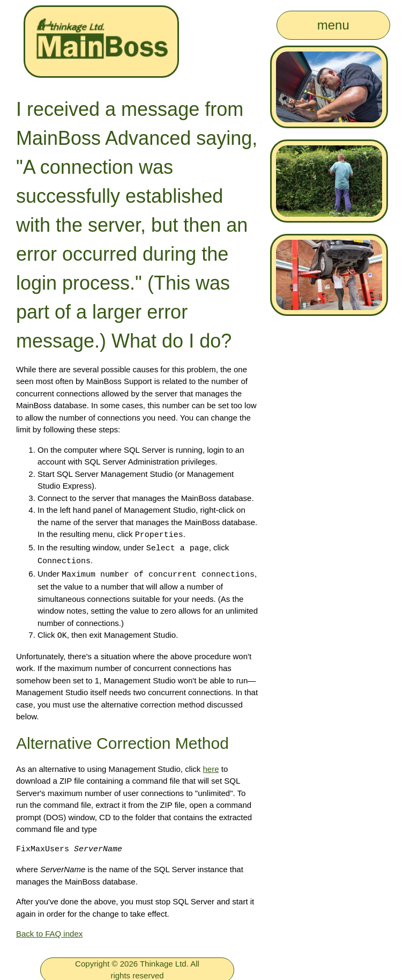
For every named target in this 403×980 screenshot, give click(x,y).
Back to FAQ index (49, 931)
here (211, 766)
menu (333, 25)
